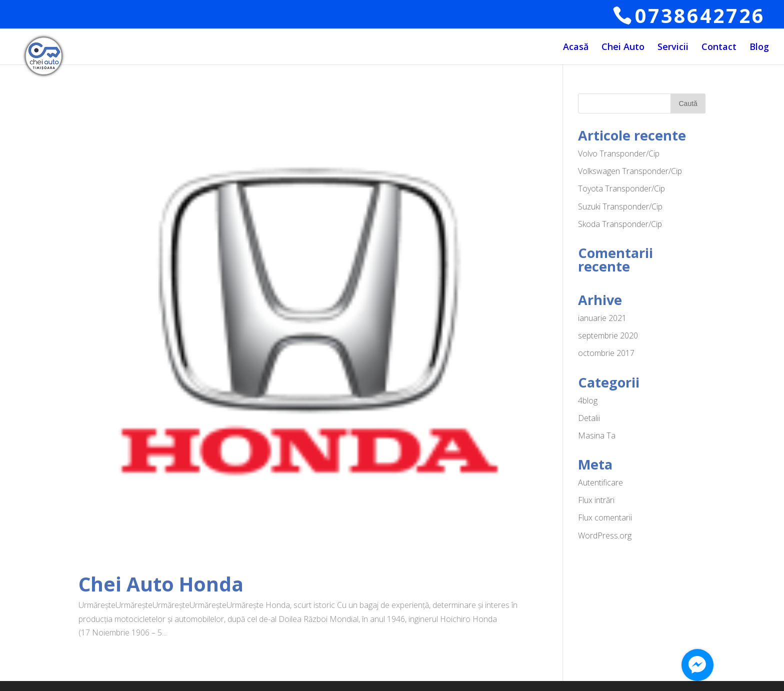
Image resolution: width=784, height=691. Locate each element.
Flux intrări (596, 500)
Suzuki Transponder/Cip (620, 206)
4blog (588, 400)
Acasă (576, 48)
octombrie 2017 (606, 353)
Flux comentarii (605, 517)
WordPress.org (605, 535)
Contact (719, 48)
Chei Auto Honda (161, 584)
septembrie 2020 (608, 335)
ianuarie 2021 (602, 318)
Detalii (589, 418)
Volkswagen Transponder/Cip (630, 171)
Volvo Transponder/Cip (619, 153)
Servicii (673, 48)
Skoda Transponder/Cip (620, 224)
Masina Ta (597, 435)
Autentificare (600, 482)
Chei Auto (623, 48)
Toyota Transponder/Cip (621, 188)
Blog (759, 48)
